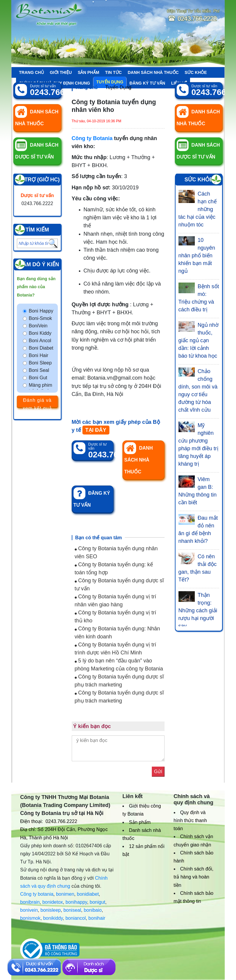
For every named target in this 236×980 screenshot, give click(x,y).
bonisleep (51, 910)
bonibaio (93, 910)
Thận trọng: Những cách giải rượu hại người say (198, 610)
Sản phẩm (88, 72)
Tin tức (114, 72)
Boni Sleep (40, 363)
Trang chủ (31, 72)
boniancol (76, 918)
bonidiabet (88, 894)
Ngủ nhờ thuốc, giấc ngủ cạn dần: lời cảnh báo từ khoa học (198, 340)
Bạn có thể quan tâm (99, 538)
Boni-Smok (40, 318)
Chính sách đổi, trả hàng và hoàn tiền (194, 877)
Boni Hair (39, 355)
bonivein (29, 910)
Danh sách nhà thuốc (153, 72)
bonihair (97, 918)
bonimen (65, 894)
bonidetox (53, 902)
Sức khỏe (196, 72)
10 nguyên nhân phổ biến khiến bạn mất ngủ (197, 256)
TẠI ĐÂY (96, 430)
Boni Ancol (40, 341)
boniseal (72, 910)
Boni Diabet (41, 348)
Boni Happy (41, 311)
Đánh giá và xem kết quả (37, 403)
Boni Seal (39, 370)
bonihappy (76, 902)
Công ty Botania (92, 138)
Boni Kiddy (40, 333)
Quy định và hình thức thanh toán (190, 820)
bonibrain (30, 902)
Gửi (158, 772)
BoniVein (38, 326)
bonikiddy (53, 918)
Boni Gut (38, 378)
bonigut (98, 902)
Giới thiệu (61, 72)
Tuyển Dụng (118, 87)
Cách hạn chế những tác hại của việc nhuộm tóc (198, 209)
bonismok (30, 918)
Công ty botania (37, 894)
